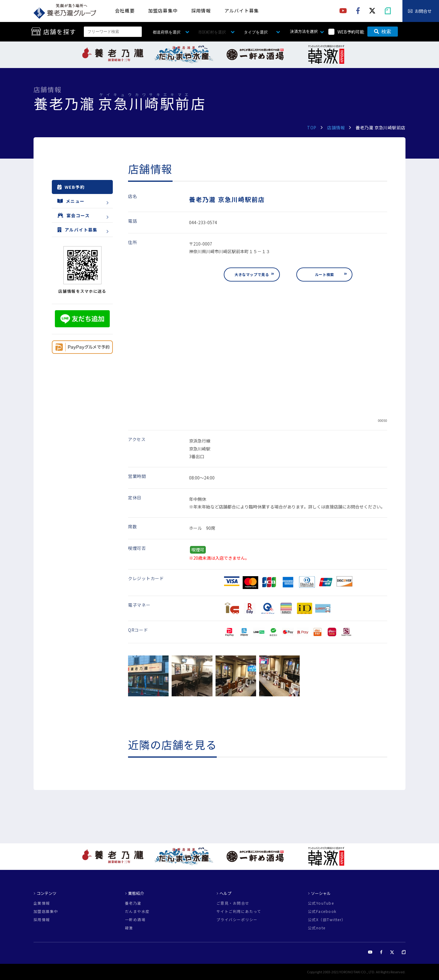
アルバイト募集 (242, 11)
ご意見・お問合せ (233, 903)
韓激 (129, 928)
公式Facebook (322, 911)
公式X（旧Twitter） (327, 920)
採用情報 (201, 11)
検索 (383, 32)
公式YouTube (321, 903)
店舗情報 (336, 127)
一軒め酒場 (135, 920)
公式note (317, 928)
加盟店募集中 (163, 11)
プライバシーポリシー (237, 920)
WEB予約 (71, 187)
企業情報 (42, 903)
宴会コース (73, 215)
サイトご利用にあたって (239, 911)
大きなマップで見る (252, 274)
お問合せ (423, 11)
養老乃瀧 (133, 903)
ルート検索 (325, 274)
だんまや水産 (137, 911)
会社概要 (125, 11)
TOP (312, 127)
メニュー (71, 201)
